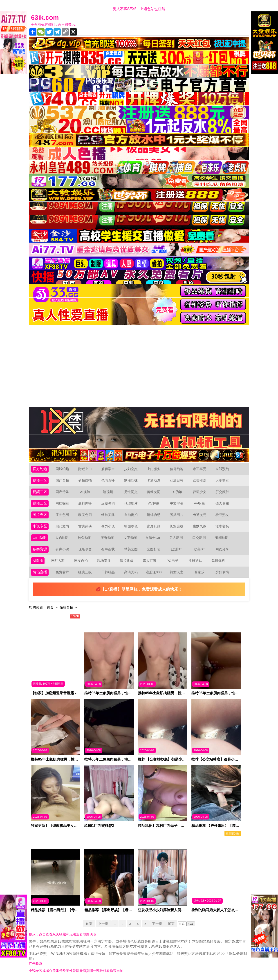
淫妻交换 (222, 526)
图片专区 (40, 515)
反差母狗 (108, 503)
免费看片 (62, 572)
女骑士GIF (154, 538)
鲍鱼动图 (85, 538)
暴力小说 (108, 526)
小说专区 (40, 526)
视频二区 (40, 492)
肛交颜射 (222, 492)
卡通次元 (200, 515)
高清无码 (131, 572)
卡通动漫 (154, 480)
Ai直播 (38, 561)
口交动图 (199, 538)
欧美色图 (85, 515)
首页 (50, 607)
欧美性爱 (200, 480)
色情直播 (108, 480)
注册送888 (154, 572)
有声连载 (108, 549)
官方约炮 (40, 469)
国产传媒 (62, 492)
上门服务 (154, 469)
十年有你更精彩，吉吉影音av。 (56, 25)
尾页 (173, 924)
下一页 (158, 924)
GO (193, 924)
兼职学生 (108, 469)
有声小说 (62, 549)
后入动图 (176, 538)
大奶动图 (62, 538)
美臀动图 (108, 538)
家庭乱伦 (154, 526)
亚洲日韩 (177, 480)
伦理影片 (131, 503)
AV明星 (199, 503)
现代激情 (62, 526)
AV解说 (154, 503)
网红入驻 (58, 561)
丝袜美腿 (108, 515)
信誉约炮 (177, 469)
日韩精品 (108, 572)
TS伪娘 (177, 492)
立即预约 (222, 469)
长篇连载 (177, 526)
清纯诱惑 (154, 515)
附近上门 (85, 469)
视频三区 (40, 503)
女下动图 (131, 538)
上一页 (102, 924)
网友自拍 (81, 561)
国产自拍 (62, 480)
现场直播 (104, 561)
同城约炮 (62, 469)
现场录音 (85, 549)
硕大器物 (222, 503)
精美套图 (131, 549)
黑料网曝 (85, 503)
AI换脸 (85, 492)
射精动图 (222, 538)
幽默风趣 (200, 526)
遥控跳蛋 (127, 561)
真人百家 (150, 561)
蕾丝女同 (154, 492)
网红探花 (62, 503)
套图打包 (154, 549)
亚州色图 (62, 515)
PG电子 (173, 561)
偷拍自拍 (85, 480)
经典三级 (85, 572)
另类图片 (177, 515)
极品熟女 (222, 515)
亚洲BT (177, 549)
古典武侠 (85, 526)
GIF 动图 (40, 538)
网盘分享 (222, 549)
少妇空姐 (131, 469)
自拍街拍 (131, 515)
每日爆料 (218, 561)
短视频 (108, 492)
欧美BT (199, 549)
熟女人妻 (177, 572)
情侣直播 (40, 572)
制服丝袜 (131, 480)
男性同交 (131, 492)
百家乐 (200, 572)
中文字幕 (177, 503)
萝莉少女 (200, 492)
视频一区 (40, 480)
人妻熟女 (222, 480)
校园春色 (131, 526)
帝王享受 (200, 469)
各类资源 (40, 549)
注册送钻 (195, 561)
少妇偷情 (222, 572)
